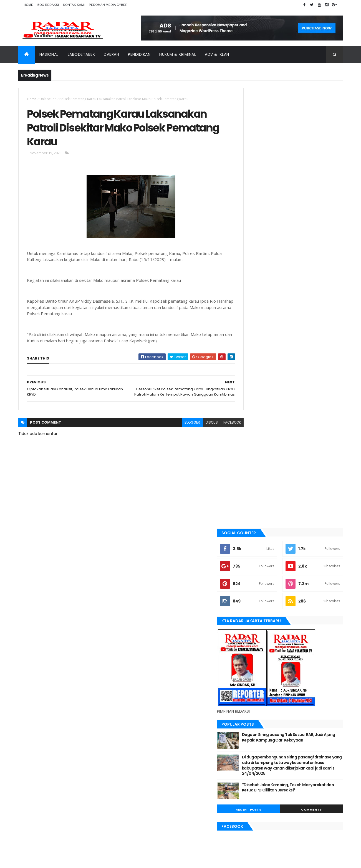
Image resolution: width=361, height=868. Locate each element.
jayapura (254, 565)
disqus (200, 430)
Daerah (111, 54)
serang (253, 631)
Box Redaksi (48, 5)
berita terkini (257, 527)
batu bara (254, 499)
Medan (252, 602)
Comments (318, 374)
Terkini (252, 668)
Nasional (49, 54)
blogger (180, 430)
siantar (253, 640)
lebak (251, 584)
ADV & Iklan (217, 54)
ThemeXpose (49, 860)
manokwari (256, 593)
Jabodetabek (81, 54)
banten (252, 490)
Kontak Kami (74, 5)
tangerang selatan (262, 659)
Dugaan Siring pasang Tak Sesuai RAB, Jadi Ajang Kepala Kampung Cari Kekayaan (303, 299)
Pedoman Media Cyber (108, 5)
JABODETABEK (257, 537)
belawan (253, 518)
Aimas (251, 480)
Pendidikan (139, 54)
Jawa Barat (256, 555)
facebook (220, 430)
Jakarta (253, 546)
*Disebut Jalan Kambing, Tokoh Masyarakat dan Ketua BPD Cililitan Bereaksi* (301, 355)
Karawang (255, 574)
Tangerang (256, 649)
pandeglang (256, 621)
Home (29, 5)
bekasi (251, 508)
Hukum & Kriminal (178, 54)
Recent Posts (267, 374)
